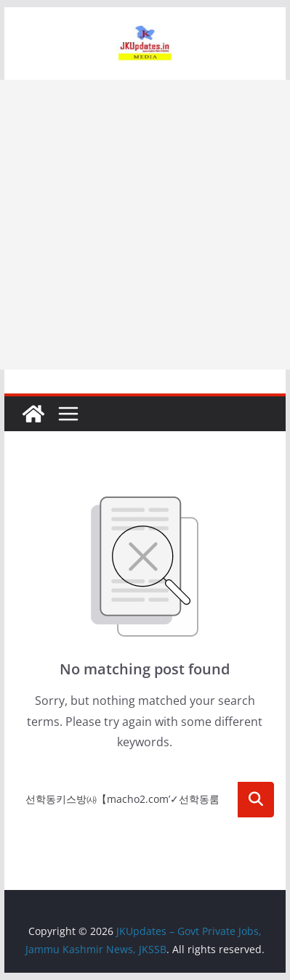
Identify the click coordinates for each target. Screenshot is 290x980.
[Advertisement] (145, 225)
